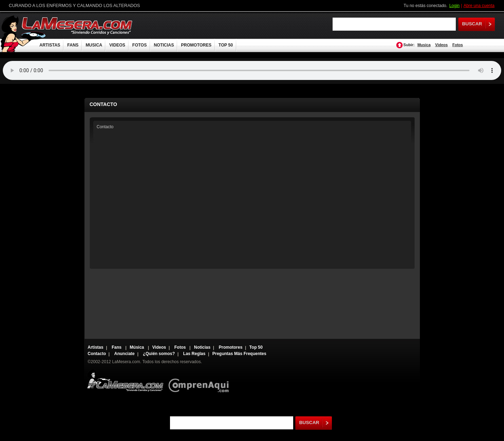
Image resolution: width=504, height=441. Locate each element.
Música (138, 347)
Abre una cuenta (479, 6)
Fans (117, 347)
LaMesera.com (77, 26)
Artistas (96, 347)
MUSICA (94, 45)
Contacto (97, 354)
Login (454, 6)
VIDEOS (117, 45)
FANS (73, 45)
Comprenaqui (200, 381)
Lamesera (125, 381)
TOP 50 (226, 45)
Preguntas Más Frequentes (239, 354)
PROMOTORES (196, 45)
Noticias (202, 347)
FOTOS (140, 45)
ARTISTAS (50, 45)
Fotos (458, 45)
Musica (424, 45)
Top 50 (256, 347)
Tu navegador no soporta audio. (252, 70)
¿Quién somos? (159, 354)
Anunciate (125, 354)
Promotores (230, 347)
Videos (441, 45)
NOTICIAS (164, 45)
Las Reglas (194, 354)
